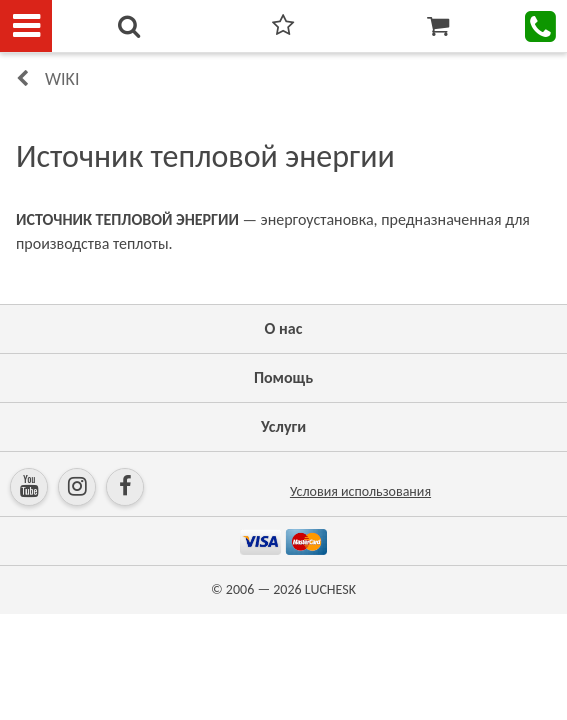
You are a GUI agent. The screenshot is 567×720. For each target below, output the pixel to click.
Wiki (62, 79)
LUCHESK (330, 589)
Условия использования (360, 491)
